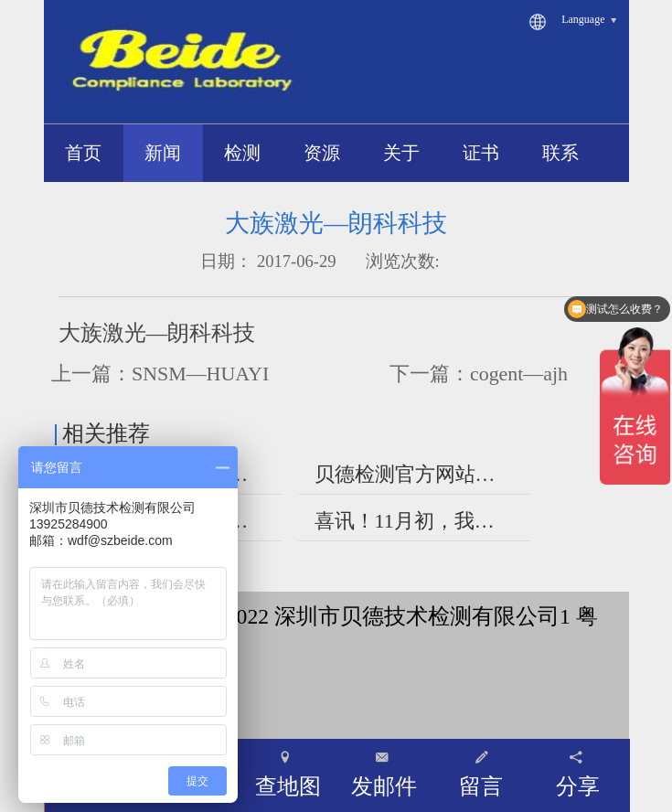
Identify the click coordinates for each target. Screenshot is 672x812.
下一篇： (479, 374)
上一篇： (160, 374)
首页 (83, 153)
